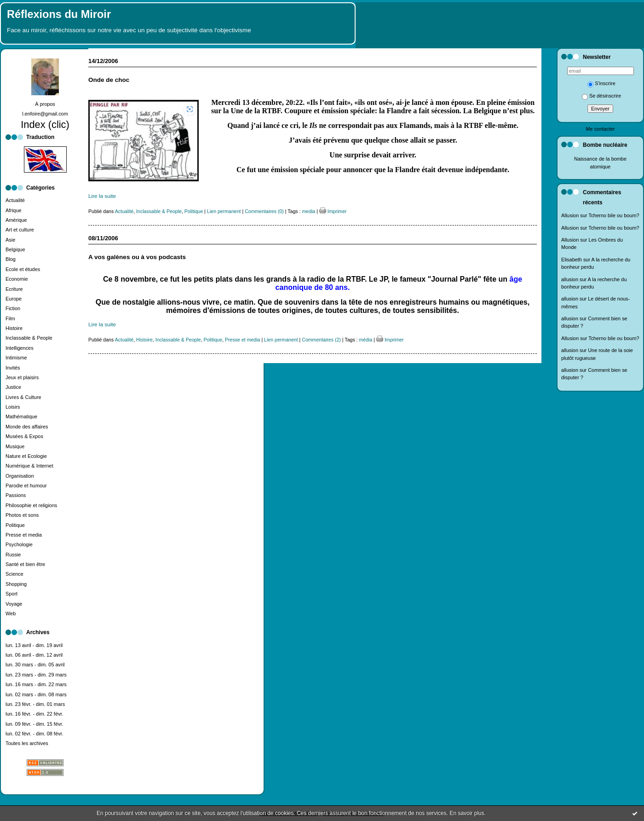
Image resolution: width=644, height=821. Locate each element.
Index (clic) (45, 124)
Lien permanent (224, 211)
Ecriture (14, 289)
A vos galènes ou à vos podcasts (137, 257)
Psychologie (19, 544)
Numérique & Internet (29, 466)
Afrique (14, 210)
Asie (10, 240)
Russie (13, 555)
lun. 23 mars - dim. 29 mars (36, 675)
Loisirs (13, 407)
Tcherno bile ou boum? (614, 215)
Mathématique (21, 416)
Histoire (14, 328)
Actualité (15, 200)
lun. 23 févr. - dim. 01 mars (35, 704)
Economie (17, 279)
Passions (16, 495)
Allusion (570, 215)
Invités (13, 368)
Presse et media (24, 535)
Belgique (15, 249)
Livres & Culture (23, 397)
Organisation (20, 476)
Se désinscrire (601, 96)
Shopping (16, 584)
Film (10, 318)
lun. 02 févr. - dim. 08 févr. (34, 734)
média (366, 340)
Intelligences (20, 348)
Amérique (16, 220)
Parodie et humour (26, 486)
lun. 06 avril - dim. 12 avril (34, 655)
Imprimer (333, 211)
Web (11, 613)
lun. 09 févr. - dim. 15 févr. (34, 724)
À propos (45, 104)
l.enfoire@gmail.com (45, 114)
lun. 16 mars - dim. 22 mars (36, 684)
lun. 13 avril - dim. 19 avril (34, 645)
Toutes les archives (27, 743)
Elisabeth (572, 260)
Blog (11, 259)
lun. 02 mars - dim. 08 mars (36, 694)
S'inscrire (601, 83)
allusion (570, 279)
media (308, 211)
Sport (11, 594)
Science (14, 574)
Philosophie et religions (31, 505)
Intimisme (16, 358)
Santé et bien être (25, 564)
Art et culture (20, 230)
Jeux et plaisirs (22, 377)
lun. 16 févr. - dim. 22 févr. (34, 714)
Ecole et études (23, 269)
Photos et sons (22, 515)
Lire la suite (102, 196)
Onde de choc (109, 80)
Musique (15, 446)
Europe (14, 299)
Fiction (13, 308)
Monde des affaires (27, 427)
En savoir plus (467, 813)
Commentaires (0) (264, 211)
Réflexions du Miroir (59, 14)
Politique (15, 525)
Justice (13, 387)
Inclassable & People (29, 338)
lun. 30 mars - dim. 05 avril (35, 665)
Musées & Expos (24, 436)
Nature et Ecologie (26, 456)
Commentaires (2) (321, 340)
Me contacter (600, 129)
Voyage (14, 604)
